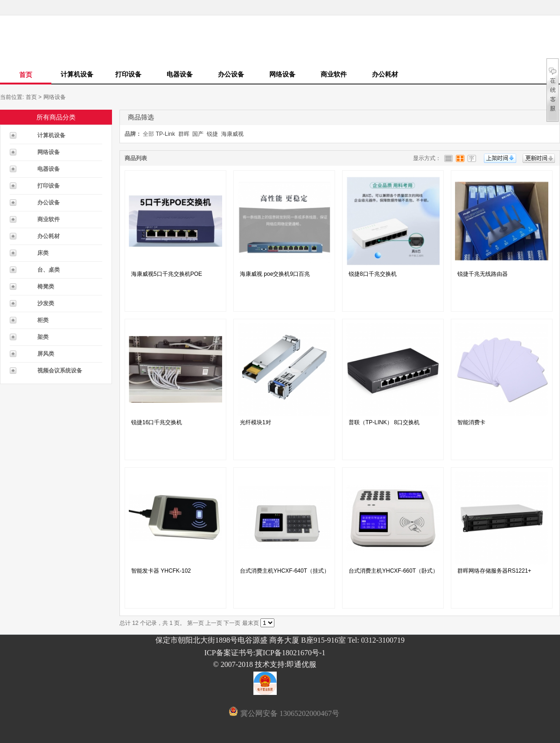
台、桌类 (49, 270)
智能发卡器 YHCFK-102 (161, 571)
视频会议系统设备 (60, 371)
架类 (43, 337)
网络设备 (282, 74)
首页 (26, 75)
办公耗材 (385, 74)
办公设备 (231, 74)
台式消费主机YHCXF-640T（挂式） (285, 571)
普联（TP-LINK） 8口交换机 (384, 422)
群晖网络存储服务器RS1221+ (494, 571)
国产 (198, 134)
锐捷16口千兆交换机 (157, 422)
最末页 (251, 623)
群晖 (184, 134)
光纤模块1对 (255, 422)
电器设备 (180, 74)
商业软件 (334, 74)
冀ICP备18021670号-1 (290, 653)
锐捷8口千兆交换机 (373, 274)
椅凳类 (46, 287)
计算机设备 (77, 74)
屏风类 (46, 354)
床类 (43, 253)
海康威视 (232, 134)
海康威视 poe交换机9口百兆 (275, 274)
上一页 (214, 623)
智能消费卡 (471, 422)
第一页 (196, 623)
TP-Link (165, 134)
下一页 (232, 623)
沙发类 (46, 303)
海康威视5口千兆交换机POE (167, 274)
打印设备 (128, 74)
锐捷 (212, 134)
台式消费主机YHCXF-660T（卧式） (393, 571)
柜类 (43, 320)
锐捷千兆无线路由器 (483, 274)
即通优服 (301, 664)
